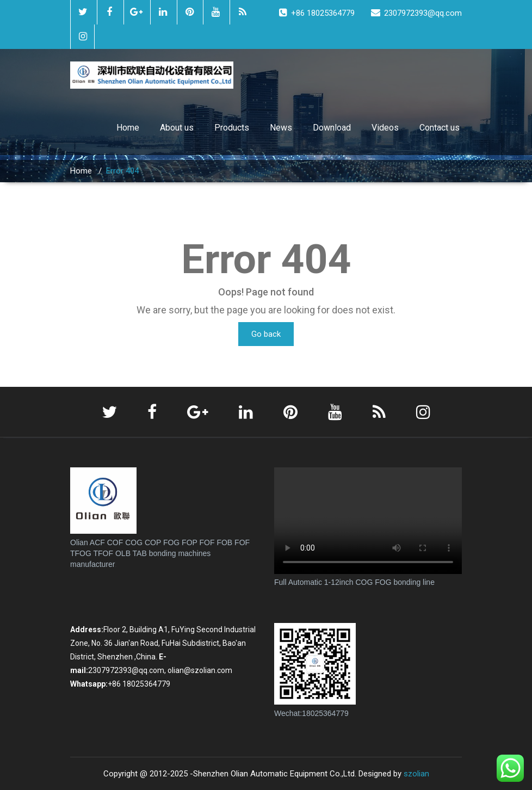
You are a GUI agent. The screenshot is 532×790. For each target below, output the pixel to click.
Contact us (440, 128)
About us (177, 128)
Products (232, 128)
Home (128, 128)
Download (332, 128)
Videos (385, 128)
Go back (266, 334)
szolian (416, 774)
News (281, 128)
